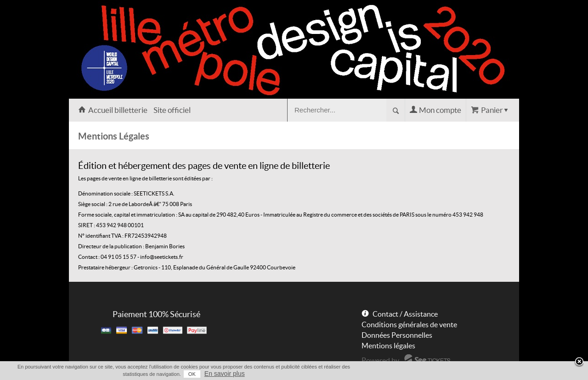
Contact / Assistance (405, 314)
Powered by (380, 360)
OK (192, 374)
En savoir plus (225, 374)
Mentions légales (388, 346)
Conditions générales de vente (409, 324)
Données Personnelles (397, 335)
